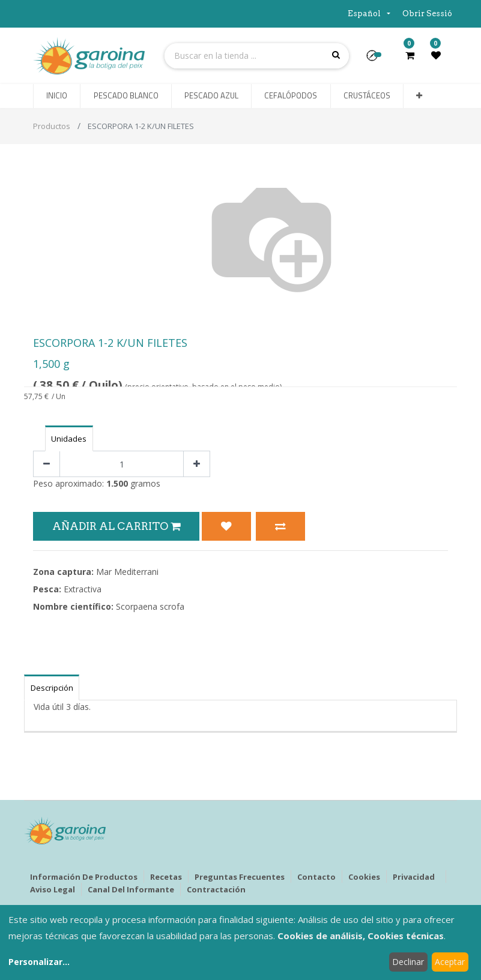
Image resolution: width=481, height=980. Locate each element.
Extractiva (83, 589)
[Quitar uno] (47, 464)
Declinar (408, 962)
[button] (377, 59)
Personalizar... (39, 962)
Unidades (69, 439)
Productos (52, 126)
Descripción (52, 688)
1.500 (117, 483)
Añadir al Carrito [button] (116, 526)
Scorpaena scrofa (150, 606)
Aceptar (450, 962)
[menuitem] (57, 96)
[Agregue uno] (197, 464)
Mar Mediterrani (127, 572)
